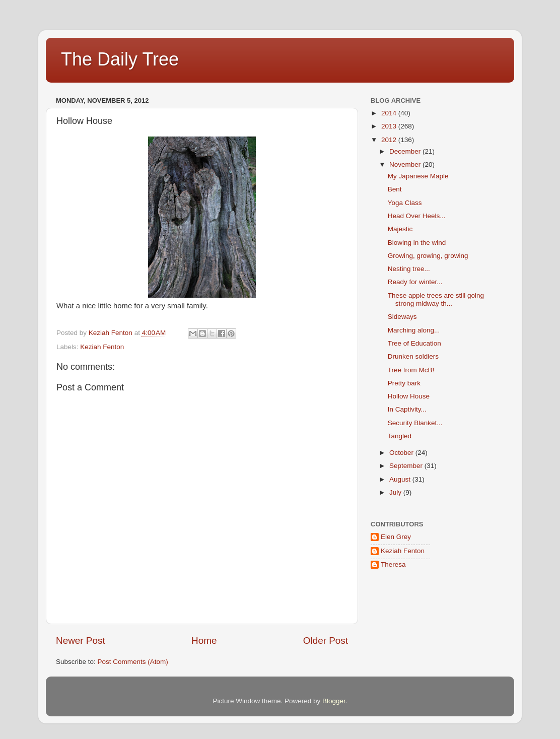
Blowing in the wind (417, 243)
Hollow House (409, 396)
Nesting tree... (409, 269)
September (407, 466)
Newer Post (81, 641)
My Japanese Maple (418, 176)
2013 (390, 126)
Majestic (400, 229)
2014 (390, 113)
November (406, 164)
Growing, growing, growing (428, 256)
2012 (390, 140)
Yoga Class (405, 203)
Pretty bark (404, 383)
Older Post (326, 641)
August (401, 479)
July (396, 492)
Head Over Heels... (417, 216)
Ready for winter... (415, 282)
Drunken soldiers (413, 356)
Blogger (334, 701)
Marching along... (414, 330)
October (402, 453)
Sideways (402, 317)
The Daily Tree (120, 59)
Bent (395, 189)
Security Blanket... (415, 423)
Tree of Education (414, 343)
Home (204, 641)
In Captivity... (407, 409)
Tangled (400, 436)
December (406, 151)
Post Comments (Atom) (133, 662)
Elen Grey (396, 537)
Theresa (393, 564)
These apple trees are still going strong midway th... (436, 299)
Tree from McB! (411, 370)
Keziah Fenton (102, 347)
